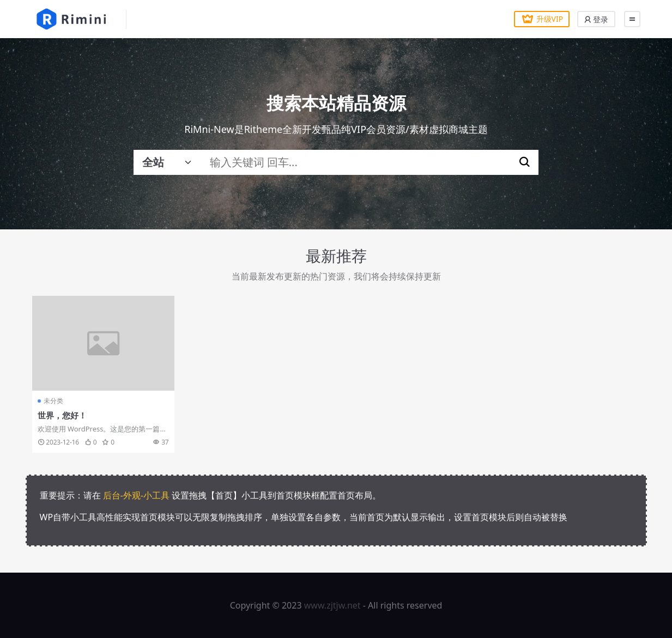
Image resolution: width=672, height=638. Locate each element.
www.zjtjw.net (332, 605)
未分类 (53, 401)
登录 (596, 19)
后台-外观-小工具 (136, 495)
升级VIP (540, 19)
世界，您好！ (62, 415)
